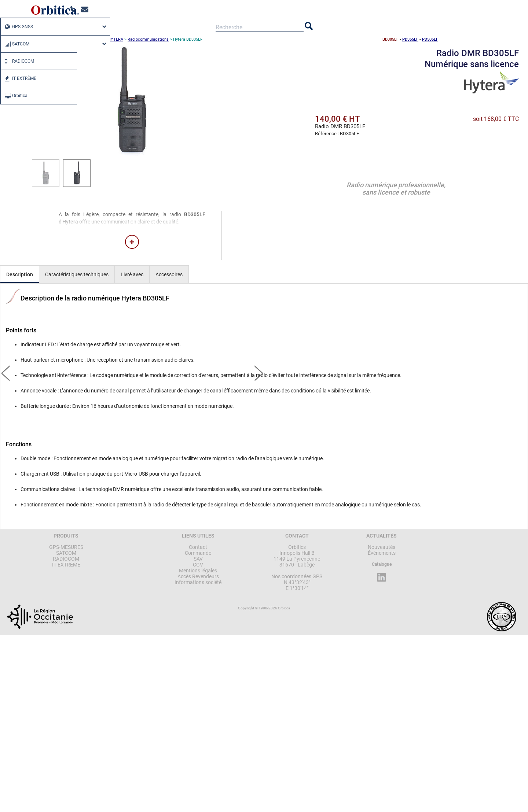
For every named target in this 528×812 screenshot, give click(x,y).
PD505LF (430, 39)
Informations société (198, 582)
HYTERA (115, 39)
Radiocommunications (148, 39)
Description (20, 274)
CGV (198, 565)
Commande (198, 553)
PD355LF (410, 39)
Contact (198, 547)
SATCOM (15, 44)
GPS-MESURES (66, 547)
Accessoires (169, 274)
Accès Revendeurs (198, 576)
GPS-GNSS (17, 27)
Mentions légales (198, 571)
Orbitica (14, 96)
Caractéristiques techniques (77, 274)
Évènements (382, 553)
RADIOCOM (18, 61)
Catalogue (382, 564)
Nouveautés (382, 547)
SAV (198, 559)
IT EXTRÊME (19, 78)
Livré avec (132, 274)
